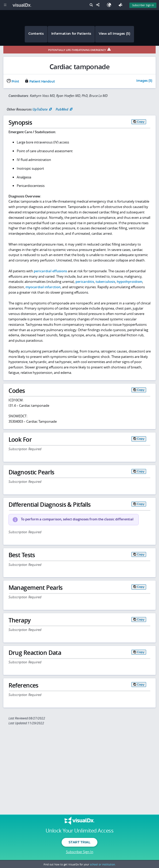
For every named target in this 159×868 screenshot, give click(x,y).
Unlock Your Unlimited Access (79, 831)
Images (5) (144, 81)
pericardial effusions (50, 271)
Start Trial (79, 842)
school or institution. (103, 864)
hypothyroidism (129, 282)
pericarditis (85, 282)
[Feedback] (121, 5)
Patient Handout (40, 82)
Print (13, 82)
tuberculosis (105, 282)
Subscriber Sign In (80, 852)
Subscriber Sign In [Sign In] (143, 5)
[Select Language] (110, 5)
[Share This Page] (99, 5)
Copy (141, 122)
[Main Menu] (5, 5)
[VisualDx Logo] (23, 5)
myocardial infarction (43, 287)
